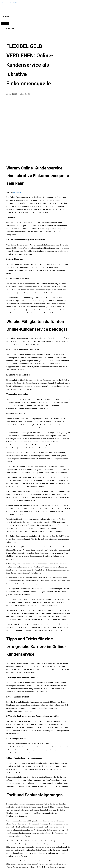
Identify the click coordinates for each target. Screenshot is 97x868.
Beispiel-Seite (9, 28)
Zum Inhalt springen (9, 2)
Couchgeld (5, 16)
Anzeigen (17, 192)
